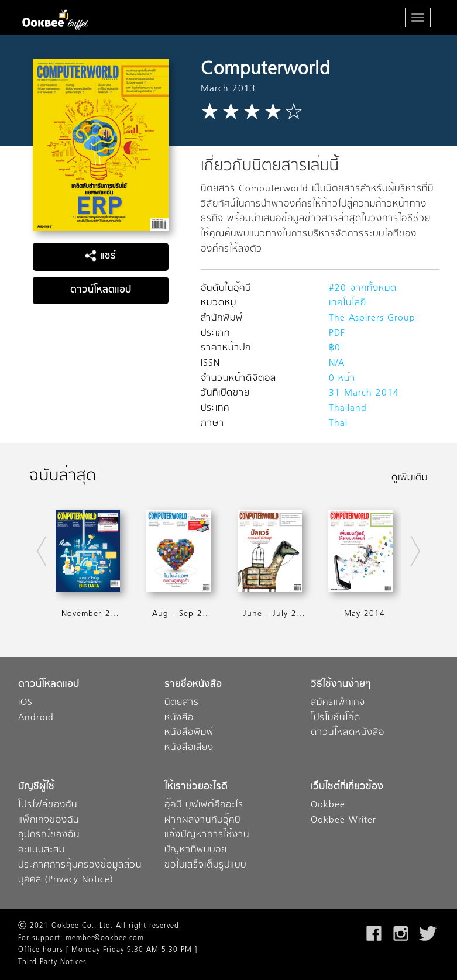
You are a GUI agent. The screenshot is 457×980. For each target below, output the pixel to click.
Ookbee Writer (343, 821)
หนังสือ (179, 718)
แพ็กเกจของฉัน (49, 821)
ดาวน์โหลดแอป (101, 290)
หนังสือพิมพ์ (189, 733)
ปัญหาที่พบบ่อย (196, 850)
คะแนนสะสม (42, 850)
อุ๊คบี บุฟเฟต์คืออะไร (204, 805)
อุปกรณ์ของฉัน (49, 835)
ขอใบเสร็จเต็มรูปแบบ (205, 866)
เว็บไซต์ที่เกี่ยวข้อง (347, 787)
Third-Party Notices (52, 962)
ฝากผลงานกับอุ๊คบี (202, 821)
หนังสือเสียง (189, 748)
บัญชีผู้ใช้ (36, 787)
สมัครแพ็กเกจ (338, 703)
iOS (25, 703)
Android (36, 718)
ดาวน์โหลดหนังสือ (348, 733)
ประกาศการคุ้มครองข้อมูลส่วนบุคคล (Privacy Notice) (80, 873)
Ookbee (328, 805)
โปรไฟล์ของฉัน (48, 805)
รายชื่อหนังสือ (193, 685)
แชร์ (100, 256)
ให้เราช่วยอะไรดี (196, 787)
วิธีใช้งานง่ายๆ (341, 685)
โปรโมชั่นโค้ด (336, 718)
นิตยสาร (182, 703)
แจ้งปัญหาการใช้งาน (207, 835)
